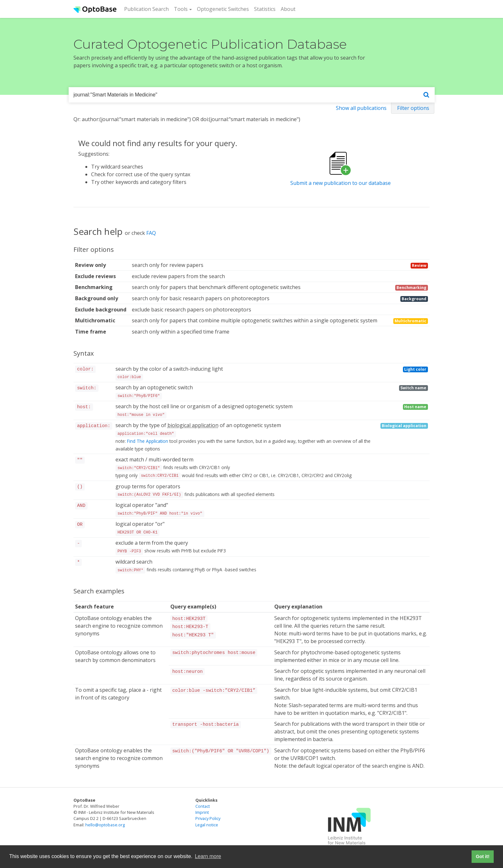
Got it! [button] (482, 856)
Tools (181, 9)
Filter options (413, 108)
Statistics (265, 9)
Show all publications (361, 108)
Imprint (202, 812)
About (288, 9)
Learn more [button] (208, 856)
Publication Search (148, 9)
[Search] (426, 95)
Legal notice (207, 825)
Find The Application (148, 441)
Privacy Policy (208, 818)
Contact (203, 806)
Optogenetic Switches (223, 9)
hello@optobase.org (105, 825)
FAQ (151, 233)
